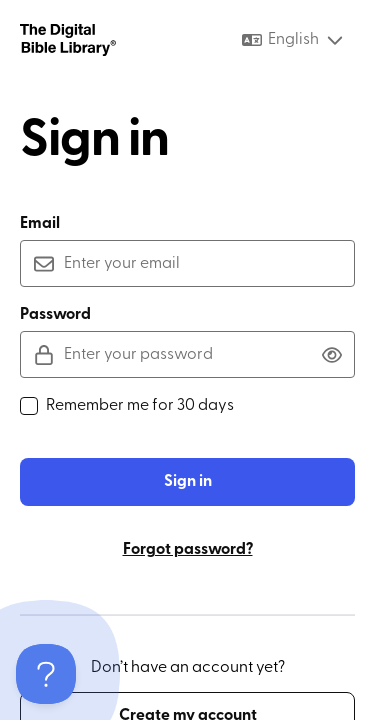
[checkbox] (29, 406)
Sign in (188, 482)
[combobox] (293, 40)
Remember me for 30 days (127, 406)
